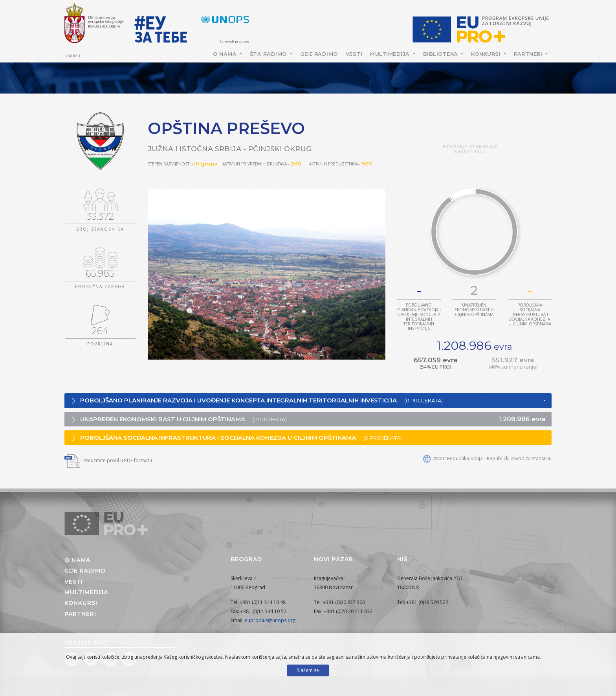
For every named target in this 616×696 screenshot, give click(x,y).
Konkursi (487, 54)
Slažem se (308, 670)
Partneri (529, 54)
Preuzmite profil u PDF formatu (108, 460)
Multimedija (391, 54)
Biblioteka (442, 54)
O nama (226, 54)
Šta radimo (269, 54)
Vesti (354, 54)
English (72, 55)
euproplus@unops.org (270, 620)
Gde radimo (319, 54)
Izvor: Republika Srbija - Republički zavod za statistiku (487, 458)
